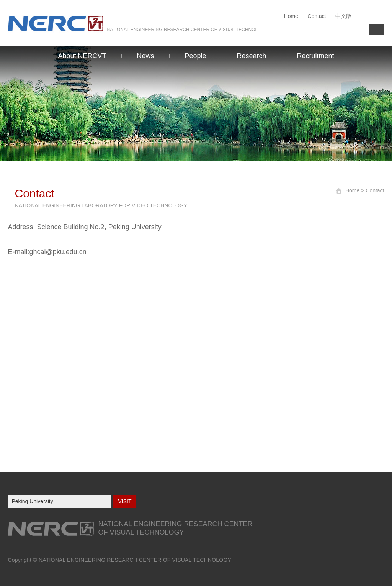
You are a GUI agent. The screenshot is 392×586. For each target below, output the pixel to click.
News (145, 56)
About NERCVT (82, 56)
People (195, 56)
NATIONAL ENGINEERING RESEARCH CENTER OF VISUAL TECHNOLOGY (135, 560)
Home (291, 16)
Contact (317, 16)
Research (252, 56)
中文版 (343, 16)
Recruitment (316, 56)
